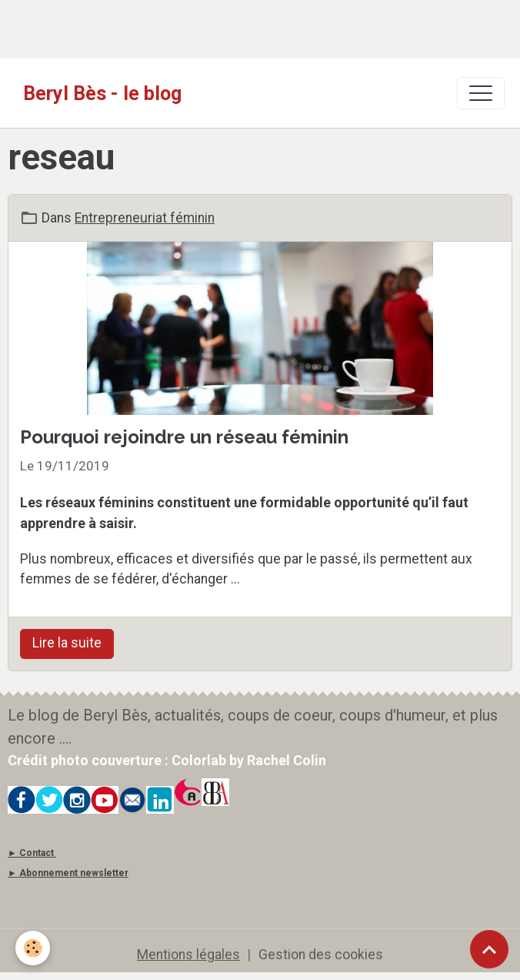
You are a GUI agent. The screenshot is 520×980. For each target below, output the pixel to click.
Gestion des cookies (321, 955)
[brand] (102, 93)
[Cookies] (33, 948)
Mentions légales (188, 955)
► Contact (31, 853)
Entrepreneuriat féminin (145, 218)
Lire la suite (67, 643)
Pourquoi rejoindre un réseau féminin (184, 437)
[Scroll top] (489, 949)
